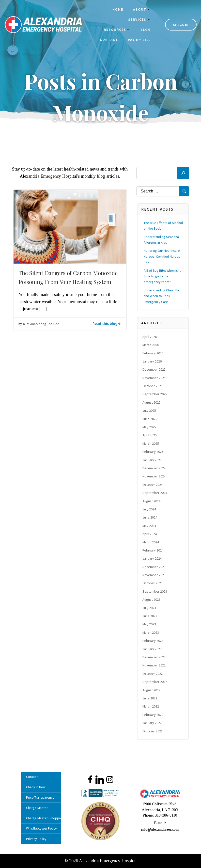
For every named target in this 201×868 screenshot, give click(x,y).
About (141, 10)
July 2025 (150, 412)
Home (117, 10)
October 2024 (153, 486)
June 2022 (150, 700)
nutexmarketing (35, 327)
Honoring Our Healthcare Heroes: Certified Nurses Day (162, 258)
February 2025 (153, 453)
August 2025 (152, 404)
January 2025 (153, 462)
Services (139, 20)
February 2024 (153, 552)
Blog (145, 30)
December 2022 (155, 659)
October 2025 (153, 388)
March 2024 (151, 544)
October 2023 (153, 585)
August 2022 (152, 692)
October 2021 (153, 733)
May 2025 (150, 429)
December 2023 (155, 568)
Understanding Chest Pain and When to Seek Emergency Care (163, 298)
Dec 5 (57, 327)
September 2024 (155, 494)
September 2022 (155, 683)
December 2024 (155, 470)
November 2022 (155, 667)
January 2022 (153, 725)
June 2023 (150, 618)
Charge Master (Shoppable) (42, 820)
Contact (108, 40)
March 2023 (151, 634)
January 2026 (153, 363)
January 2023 (153, 651)
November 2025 (155, 379)
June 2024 (150, 519)
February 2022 (153, 716)
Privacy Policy (38, 840)
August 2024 (152, 503)
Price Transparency (41, 799)
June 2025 (150, 421)
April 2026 (150, 338)
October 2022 (153, 675)
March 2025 (151, 445)
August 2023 (152, 601)
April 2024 (150, 536)
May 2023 (150, 626)
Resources (116, 30)
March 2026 (151, 347)
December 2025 (155, 371)
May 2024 (150, 527)
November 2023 (155, 577)
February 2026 (153, 355)
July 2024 (150, 511)
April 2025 (150, 437)
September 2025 (155, 396)
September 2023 (155, 593)
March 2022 (151, 708)
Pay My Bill (138, 40)
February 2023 (153, 642)
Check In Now (37, 789)
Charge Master (38, 809)
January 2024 (153, 560)
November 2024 (155, 478)
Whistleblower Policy (42, 830)
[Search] (183, 175)
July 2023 (150, 610)
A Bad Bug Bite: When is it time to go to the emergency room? (163, 278)
